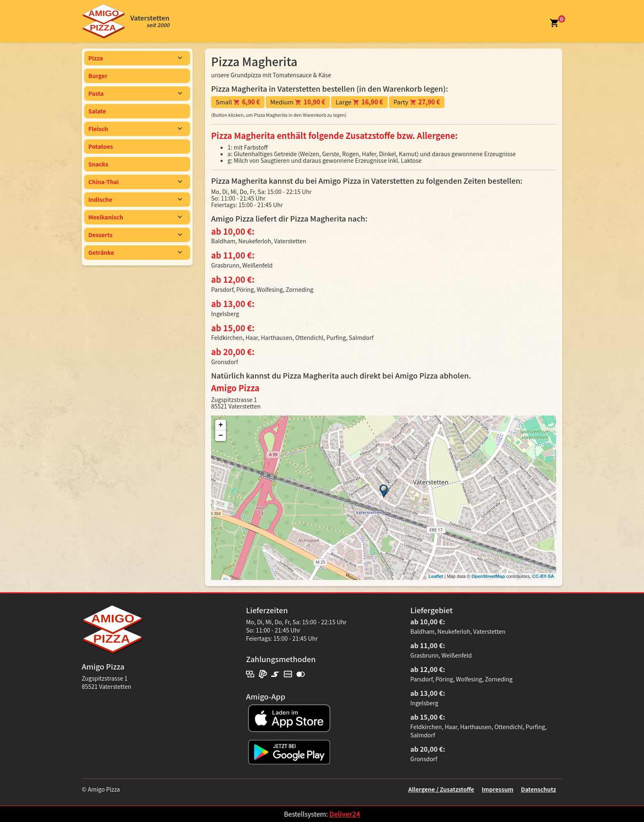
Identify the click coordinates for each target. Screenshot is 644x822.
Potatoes (101, 146)
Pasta (135, 93)
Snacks (98, 164)
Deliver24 (345, 814)
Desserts (135, 235)
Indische (135, 199)
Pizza (135, 58)
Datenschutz (538, 789)
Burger (98, 76)
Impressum (498, 789)
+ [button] (221, 425)
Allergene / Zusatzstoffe (441, 789)
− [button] (221, 436)
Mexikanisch (135, 217)
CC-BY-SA (543, 576)
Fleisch (135, 129)
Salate (97, 111)
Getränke (135, 252)
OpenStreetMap (488, 576)
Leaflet (436, 576)
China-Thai (135, 182)
